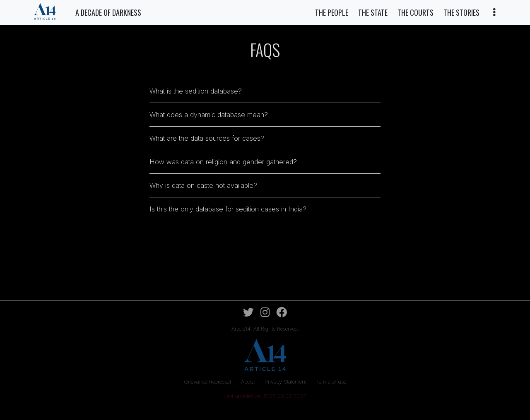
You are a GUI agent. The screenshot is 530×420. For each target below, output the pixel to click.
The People (332, 12)
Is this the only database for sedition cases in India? (228, 209)
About (249, 382)
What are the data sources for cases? (207, 138)
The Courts (416, 12)
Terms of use (331, 382)
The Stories (461, 12)
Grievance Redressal (208, 382)
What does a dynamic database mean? (209, 115)
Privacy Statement (286, 382)
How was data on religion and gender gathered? (223, 162)
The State (373, 12)
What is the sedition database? (196, 91)
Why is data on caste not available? (203, 185)
